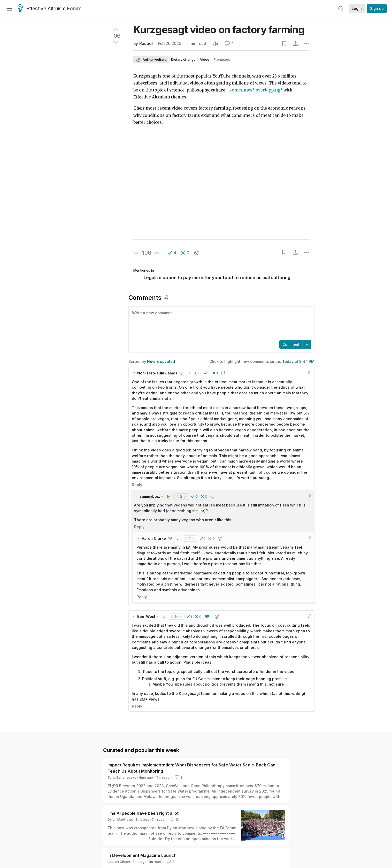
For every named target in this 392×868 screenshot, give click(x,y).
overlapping (268, 90)
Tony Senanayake (122, 777)
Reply (137, 485)
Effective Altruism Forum (49, 9)
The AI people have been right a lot (143, 813)
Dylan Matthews (120, 819)
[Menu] (9, 9)
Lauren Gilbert (119, 862)
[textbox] (220, 323)
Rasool (146, 44)
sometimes (241, 90)
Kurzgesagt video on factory (219, 30)
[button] (172, 253)
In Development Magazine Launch (142, 855)
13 (174, 819)
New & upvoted (161, 361)
